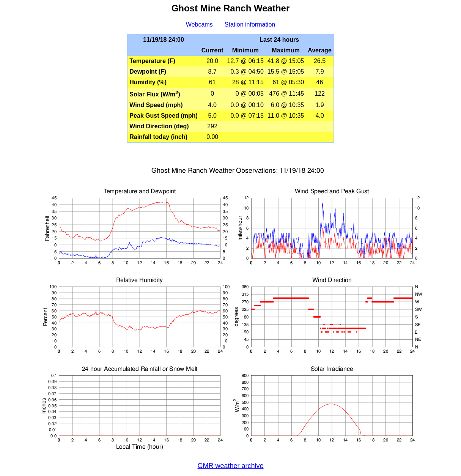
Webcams (199, 24)
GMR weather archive (230, 466)
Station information (250, 24)
